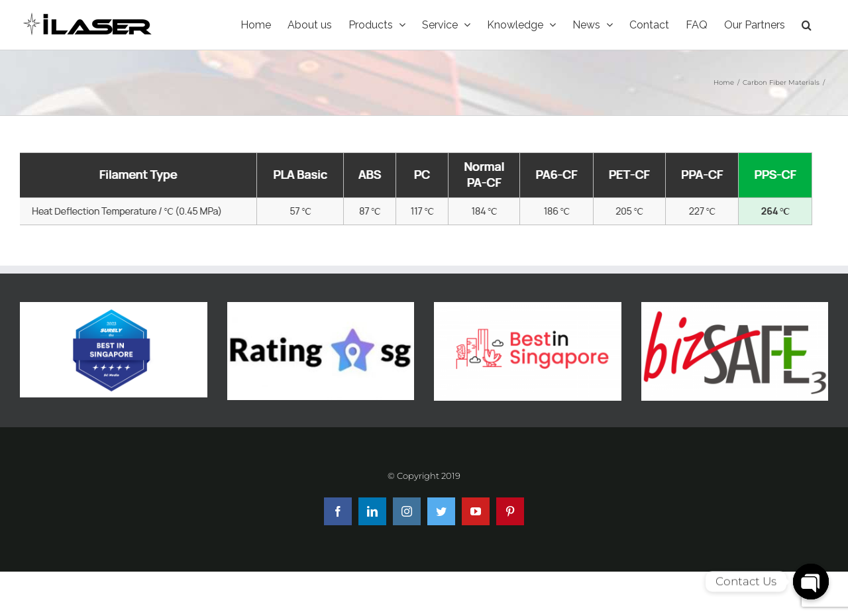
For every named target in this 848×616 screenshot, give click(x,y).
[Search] (807, 25)
